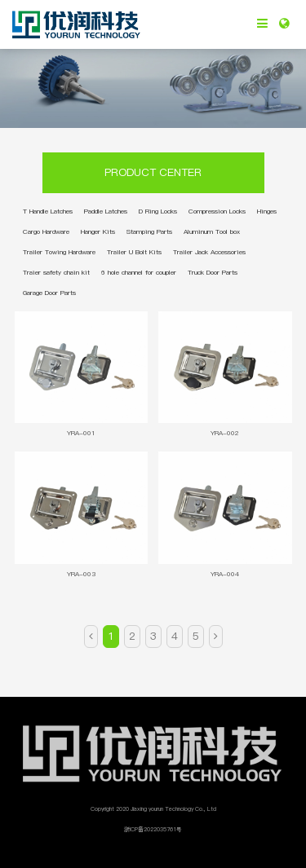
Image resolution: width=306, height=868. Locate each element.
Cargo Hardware (46, 231)
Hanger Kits (98, 231)
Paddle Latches (106, 211)
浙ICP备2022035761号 (153, 829)
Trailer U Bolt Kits (134, 252)
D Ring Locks (158, 211)
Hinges (267, 211)
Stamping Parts (149, 231)
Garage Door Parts (49, 293)
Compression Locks (217, 211)
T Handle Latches (48, 211)
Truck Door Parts (213, 272)
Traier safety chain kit (56, 272)
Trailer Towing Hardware (59, 252)
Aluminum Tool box (212, 231)
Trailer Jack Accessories (209, 252)
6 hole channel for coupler (139, 272)
